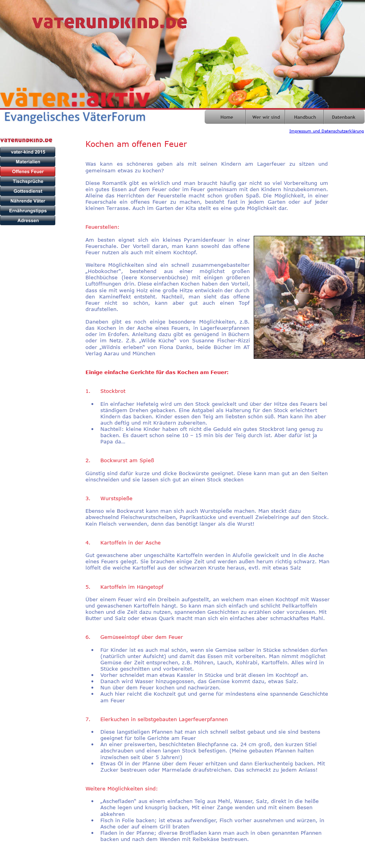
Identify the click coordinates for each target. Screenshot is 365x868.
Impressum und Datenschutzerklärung (327, 131)
